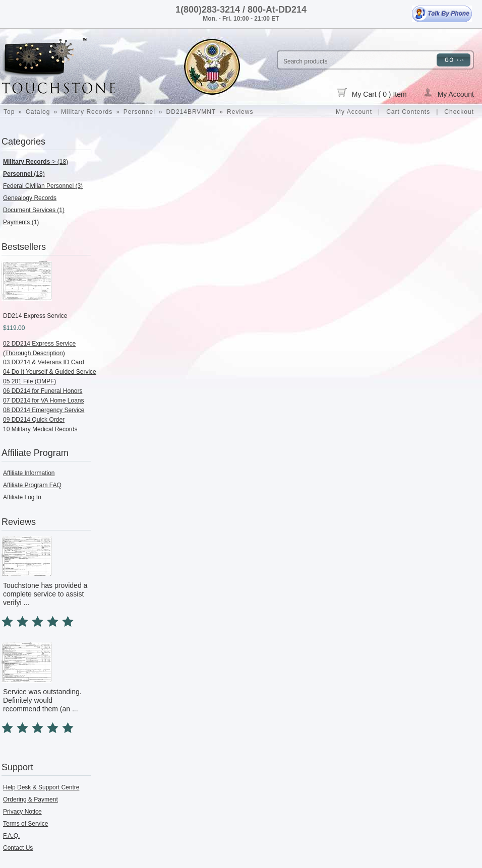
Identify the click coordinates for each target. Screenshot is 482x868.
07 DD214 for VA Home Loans (44, 400)
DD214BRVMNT (191, 112)
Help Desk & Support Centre (41, 787)
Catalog (38, 112)
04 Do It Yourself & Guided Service (50, 372)
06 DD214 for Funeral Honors (43, 391)
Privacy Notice (22, 812)
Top (9, 112)
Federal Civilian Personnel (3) (43, 186)
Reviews (240, 112)
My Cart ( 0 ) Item (372, 93)
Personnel (139, 112)
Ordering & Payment (31, 799)
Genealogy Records (30, 198)
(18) (24, 174)
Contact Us (18, 848)
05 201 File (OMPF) (29, 381)
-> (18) (36, 162)
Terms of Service (25, 824)
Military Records (87, 112)
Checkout (459, 112)
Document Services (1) (34, 210)
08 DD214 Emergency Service (44, 410)
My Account (449, 93)
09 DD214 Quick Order (34, 420)
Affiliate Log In (22, 497)
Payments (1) (21, 222)
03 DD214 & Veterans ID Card (44, 362)
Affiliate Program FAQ (32, 485)
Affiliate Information (29, 473)
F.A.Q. (11, 836)
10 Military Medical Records (40, 429)
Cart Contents (408, 112)
